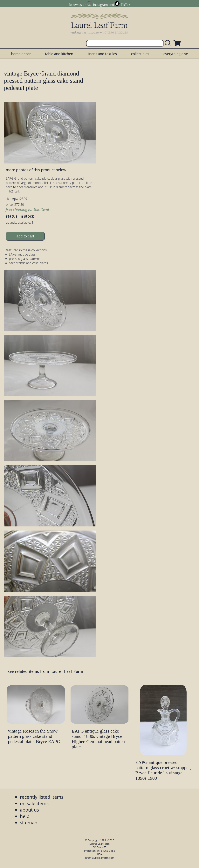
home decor (21, 54)
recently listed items (42, 797)
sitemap (29, 823)
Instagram (100, 5)
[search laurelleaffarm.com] (169, 43)
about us (29, 810)
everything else (175, 54)
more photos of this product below (36, 170)
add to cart (25, 236)
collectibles (140, 54)
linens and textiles (102, 54)
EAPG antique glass (22, 254)
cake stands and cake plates (28, 263)
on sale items (34, 803)
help (25, 816)
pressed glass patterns (25, 259)
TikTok (126, 5)
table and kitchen (59, 54)
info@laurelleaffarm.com (99, 858)
